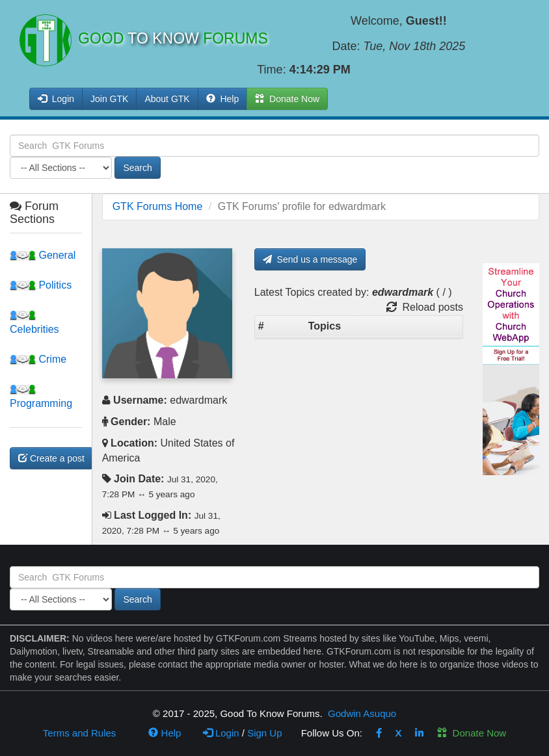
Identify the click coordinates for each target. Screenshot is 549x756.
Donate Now (472, 733)
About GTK (167, 99)
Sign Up (264, 733)
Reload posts (425, 307)
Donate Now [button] (287, 99)
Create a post (51, 458)
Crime (38, 359)
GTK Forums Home (158, 206)
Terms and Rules (80, 733)
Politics (41, 285)
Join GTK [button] (109, 99)
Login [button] (56, 99)
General (43, 255)
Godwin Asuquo (362, 713)
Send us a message (310, 259)
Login (221, 733)
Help (223, 99)
